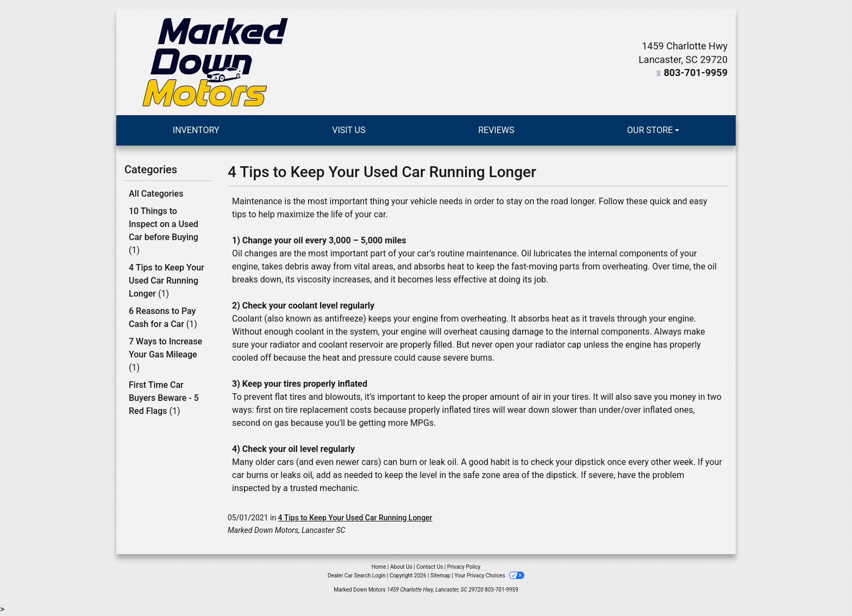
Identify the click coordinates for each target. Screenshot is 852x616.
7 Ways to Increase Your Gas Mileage (165, 354)
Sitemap (440, 576)
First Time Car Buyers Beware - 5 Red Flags (164, 398)
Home (379, 567)
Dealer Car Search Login (357, 576)
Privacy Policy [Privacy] (464, 567)
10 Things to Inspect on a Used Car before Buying (164, 231)
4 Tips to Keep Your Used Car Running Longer (167, 281)
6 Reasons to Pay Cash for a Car (163, 318)
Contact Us (430, 567)
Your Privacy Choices (489, 576)
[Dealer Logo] (215, 62)
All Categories (156, 194)
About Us (401, 567)
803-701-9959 (696, 73)
